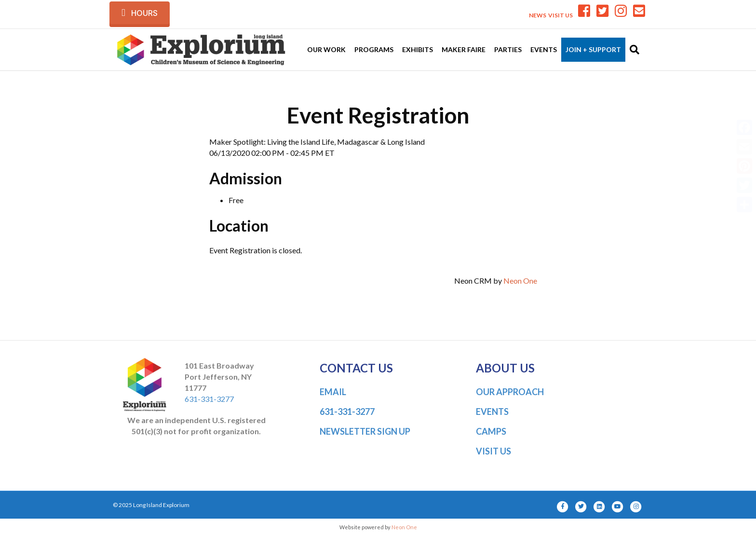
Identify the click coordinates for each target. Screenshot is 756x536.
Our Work (326, 49)
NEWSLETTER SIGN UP (365, 431)
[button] (140, 13)
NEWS (538, 15)
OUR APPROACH (510, 392)
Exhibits (418, 49)
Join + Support (593, 49)
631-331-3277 (209, 399)
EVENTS (492, 412)
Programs (374, 49)
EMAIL (333, 392)
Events (544, 49)
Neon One (520, 281)
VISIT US (560, 15)
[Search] (632, 50)
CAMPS (491, 431)
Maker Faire (464, 49)
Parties (508, 49)
